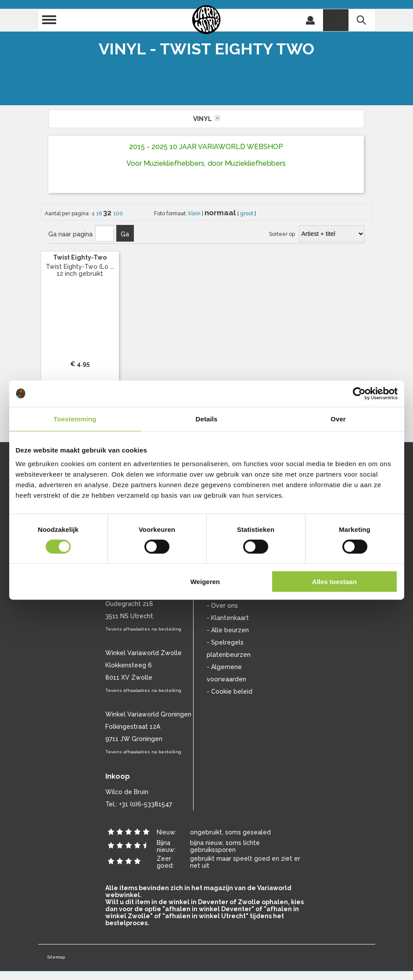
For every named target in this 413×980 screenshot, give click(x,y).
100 (118, 214)
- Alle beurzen (228, 630)
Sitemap (56, 957)
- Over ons (222, 606)
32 (108, 213)
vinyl (207, 119)
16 (100, 214)
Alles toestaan (334, 582)
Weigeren (205, 582)
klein (195, 214)
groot (247, 214)
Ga (125, 234)
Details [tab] (207, 419)
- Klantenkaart (228, 618)
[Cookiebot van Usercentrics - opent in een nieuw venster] (359, 393)
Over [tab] (338, 419)
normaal (221, 213)
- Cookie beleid (230, 691)
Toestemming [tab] (75, 419)
